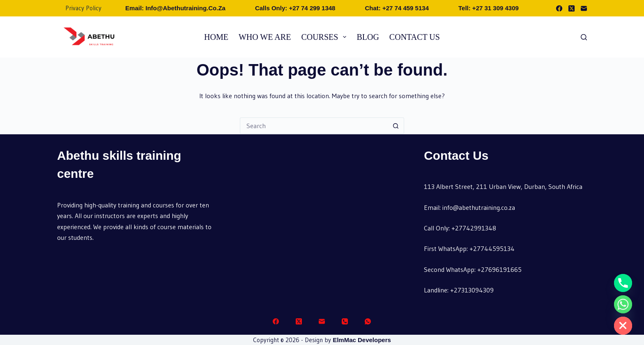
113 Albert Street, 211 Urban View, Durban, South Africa (503, 186)
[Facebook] (559, 8)
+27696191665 (499, 269)
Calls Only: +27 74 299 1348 (295, 8)
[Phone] (345, 321)
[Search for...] (314, 126)
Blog (368, 37)
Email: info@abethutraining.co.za (175, 8)
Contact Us (415, 37)
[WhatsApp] (368, 321)
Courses (325, 37)
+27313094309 (472, 290)
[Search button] (396, 126)
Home (216, 37)
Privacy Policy (83, 8)
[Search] (584, 37)
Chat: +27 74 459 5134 (397, 8)
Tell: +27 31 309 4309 (489, 8)
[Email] (584, 8)
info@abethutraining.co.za (479, 207)
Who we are (265, 37)
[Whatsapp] (623, 304)
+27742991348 (474, 228)
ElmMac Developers (362, 340)
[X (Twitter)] (572, 8)
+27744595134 (492, 248)
